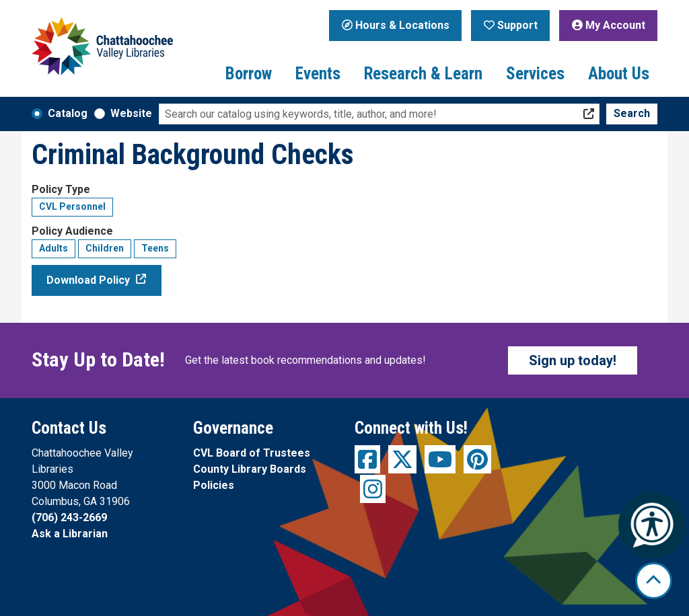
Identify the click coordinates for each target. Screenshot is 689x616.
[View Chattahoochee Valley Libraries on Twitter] (402, 459)
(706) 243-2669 (69, 517)
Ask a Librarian (70, 534)
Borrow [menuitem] (249, 74)
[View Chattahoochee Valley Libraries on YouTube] (440, 459)
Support (511, 25)
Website (131, 113)
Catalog (68, 113)
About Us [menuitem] (619, 74)
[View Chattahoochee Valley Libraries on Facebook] (367, 459)
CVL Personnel (72, 206)
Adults (53, 248)
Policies (214, 485)
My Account (609, 25)
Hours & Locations (396, 25)
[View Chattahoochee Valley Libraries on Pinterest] (477, 459)
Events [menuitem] (318, 74)
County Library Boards (250, 469)
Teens (155, 248)
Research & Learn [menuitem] (423, 74)
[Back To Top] (654, 581)
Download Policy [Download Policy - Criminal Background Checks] (88, 280)
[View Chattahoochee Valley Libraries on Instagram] (373, 489)
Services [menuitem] (535, 74)
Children (105, 248)
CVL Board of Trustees (252, 453)
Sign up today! (573, 360)
